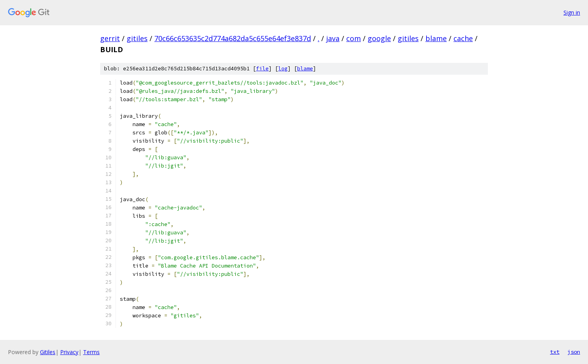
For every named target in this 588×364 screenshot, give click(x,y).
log (283, 69)
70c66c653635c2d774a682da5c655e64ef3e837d (233, 38)
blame (436, 38)
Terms (91, 352)
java (333, 38)
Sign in (572, 12)
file (262, 69)
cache (463, 38)
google (379, 38)
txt (555, 352)
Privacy (69, 352)
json (574, 352)
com (354, 38)
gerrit (110, 38)
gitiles (137, 38)
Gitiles (48, 352)
